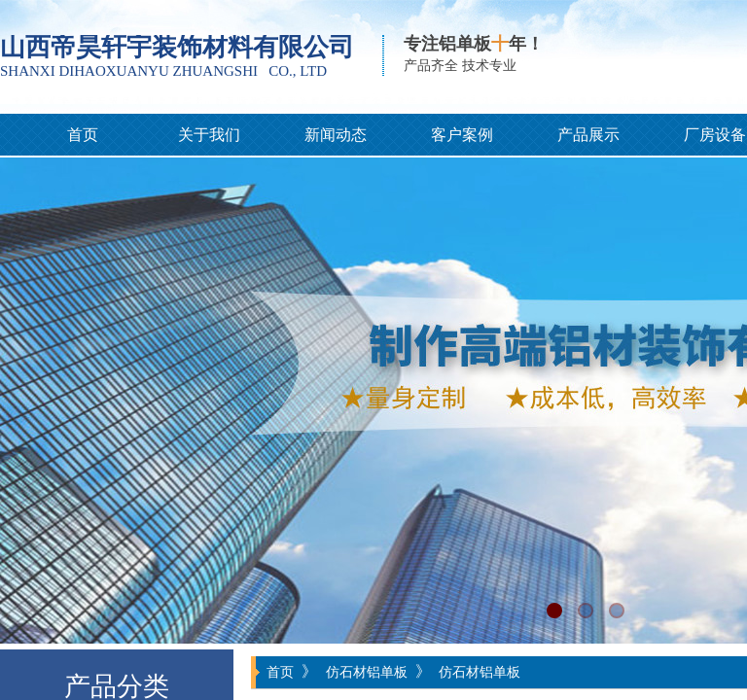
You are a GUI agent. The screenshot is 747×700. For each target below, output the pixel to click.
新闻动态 (336, 135)
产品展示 (588, 135)
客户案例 (462, 135)
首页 (83, 135)
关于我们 (209, 135)
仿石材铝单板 (367, 672)
